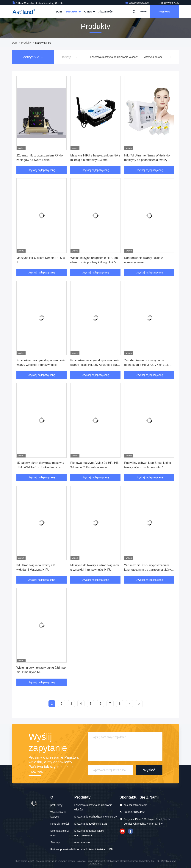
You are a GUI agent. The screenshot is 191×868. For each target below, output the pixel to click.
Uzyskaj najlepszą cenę (41, 170)
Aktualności (106, 12)
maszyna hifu (82, 842)
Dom (59, 12)
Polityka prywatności (62, 849)
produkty (26, 43)
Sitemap (55, 842)
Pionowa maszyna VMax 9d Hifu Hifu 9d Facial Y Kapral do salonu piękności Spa (95, 467)
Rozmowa (164, 12)
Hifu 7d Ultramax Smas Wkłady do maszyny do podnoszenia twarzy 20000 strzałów (147, 160)
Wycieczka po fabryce (58, 814)
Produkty (73, 12)
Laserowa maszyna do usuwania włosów (114, 57)
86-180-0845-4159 (168, 3)
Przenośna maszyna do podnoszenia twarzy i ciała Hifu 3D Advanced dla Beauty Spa (95, 365)
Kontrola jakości (60, 824)
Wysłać (149, 770)
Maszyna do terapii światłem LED (94, 849)
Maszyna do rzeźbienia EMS (91, 824)
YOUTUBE (122, 831)
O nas (89, 12)
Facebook (131, 831)
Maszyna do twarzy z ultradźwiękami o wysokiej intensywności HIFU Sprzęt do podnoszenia (95, 570)
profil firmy (56, 805)
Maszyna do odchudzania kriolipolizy (96, 817)
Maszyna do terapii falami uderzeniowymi (89, 833)
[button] (76, 57)
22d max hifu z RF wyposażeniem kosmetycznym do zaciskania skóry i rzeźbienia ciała (148, 570)
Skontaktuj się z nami (60, 833)
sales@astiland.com (137, 3)
